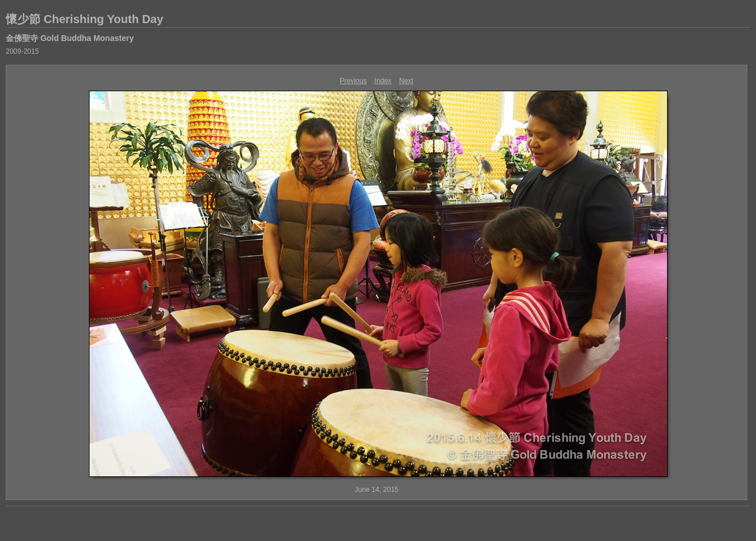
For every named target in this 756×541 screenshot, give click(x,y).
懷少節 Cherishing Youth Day (85, 19)
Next (406, 81)
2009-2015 (22, 51)
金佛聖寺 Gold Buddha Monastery (70, 38)
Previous (353, 81)
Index (383, 81)
